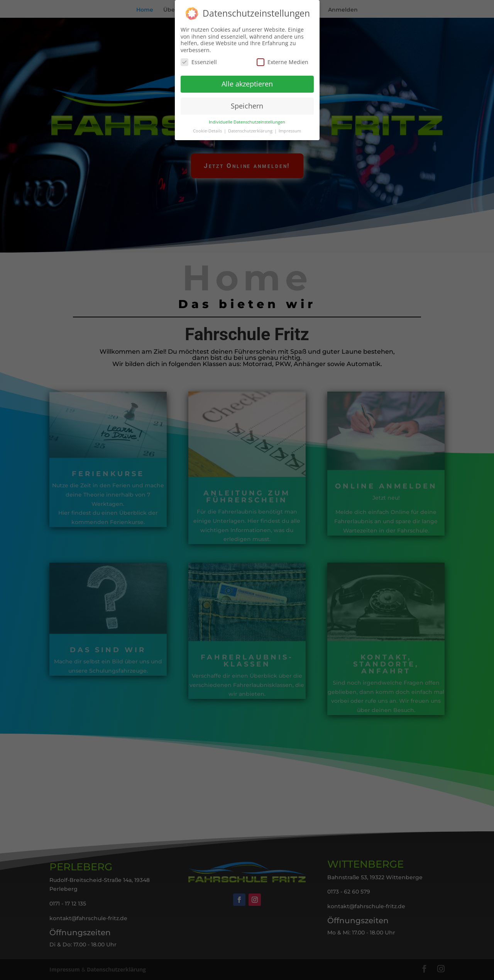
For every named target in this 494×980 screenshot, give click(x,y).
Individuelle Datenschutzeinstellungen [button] (247, 120)
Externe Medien (283, 60)
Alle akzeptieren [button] (247, 81)
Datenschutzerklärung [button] (251, 129)
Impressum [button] (290, 129)
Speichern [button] (247, 103)
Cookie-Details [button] (208, 129)
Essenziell (199, 60)
